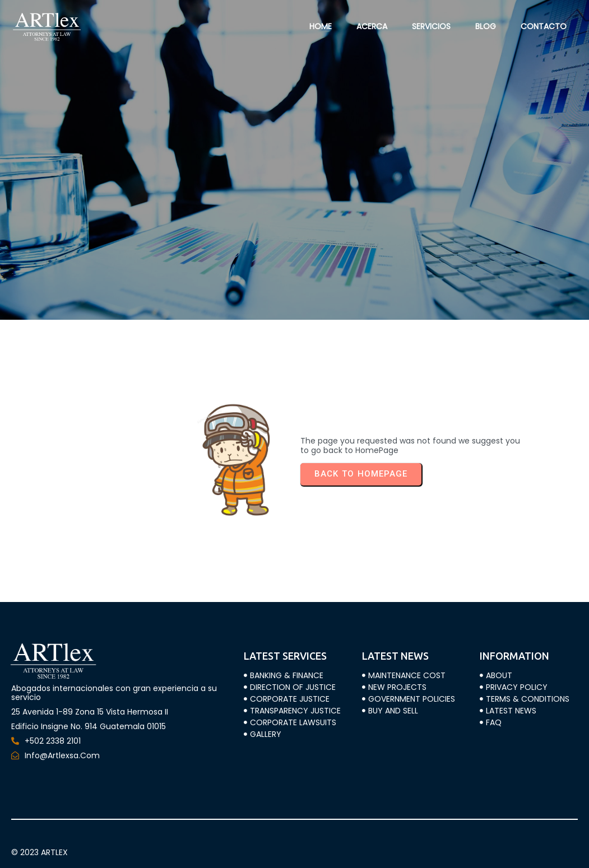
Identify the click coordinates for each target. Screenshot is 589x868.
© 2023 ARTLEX (40, 852)
